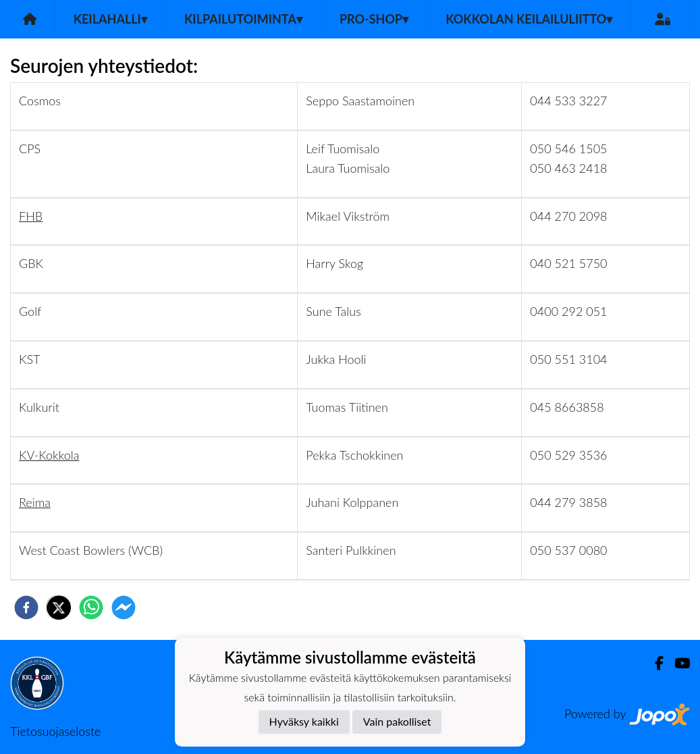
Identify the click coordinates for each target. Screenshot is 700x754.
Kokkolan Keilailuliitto (529, 19)
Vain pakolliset (397, 721)
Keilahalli (110, 19)
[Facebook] (654, 663)
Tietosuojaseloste (55, 731)
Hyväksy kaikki (304, 721)
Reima (35, 502)
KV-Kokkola (49, 455)
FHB (31, 216)
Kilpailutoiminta (243, 19)
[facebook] (26, 608)
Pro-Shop (374, 19)
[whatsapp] (91, 608)
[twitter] (59, 608)
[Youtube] (677, 663)
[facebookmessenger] (124, 608)
